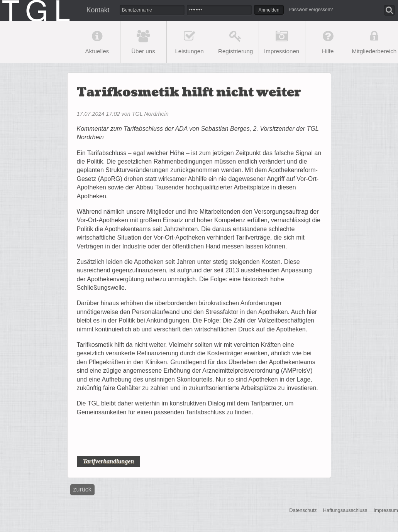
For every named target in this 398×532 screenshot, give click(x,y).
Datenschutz (303, 511)
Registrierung (235, 51)
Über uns (143, 51)
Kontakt (98, 10)
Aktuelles (97, 51)
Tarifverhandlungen (108, 461)
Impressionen (282, 51)
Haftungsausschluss (345, 511)
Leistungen (189, 51)
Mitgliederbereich (374, 51)
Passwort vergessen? (311, 10)
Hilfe (328, 51)
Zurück (82, 489)
